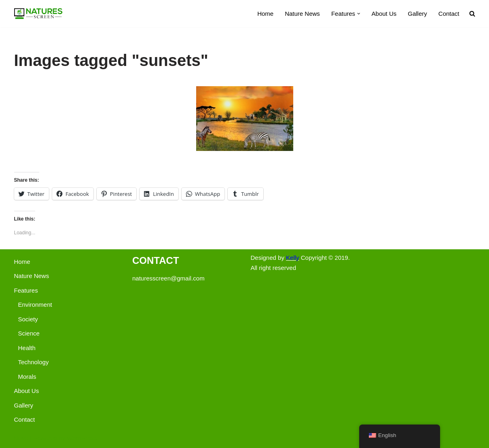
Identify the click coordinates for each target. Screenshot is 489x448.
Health (27, 348)
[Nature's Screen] (38, 14)
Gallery (417, 14)
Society (28, 319)
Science (29, 333)
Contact (449, 14)
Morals (27, 377)
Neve (21, 438)
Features (26, 290)
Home (265, 14)
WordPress (82, 438)
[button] (359, 14)
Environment (35, 305)
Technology (34, 362)
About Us (384, 14)
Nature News (302, 14)
